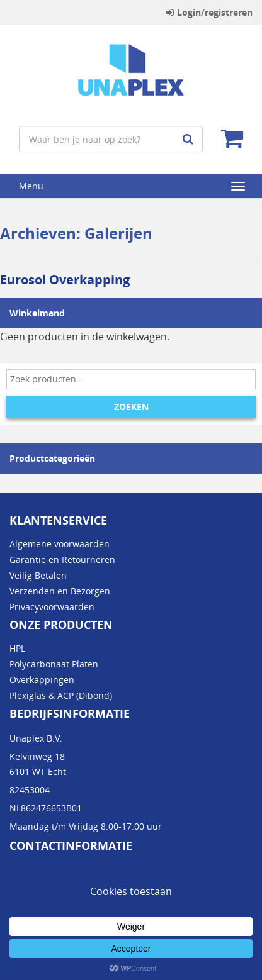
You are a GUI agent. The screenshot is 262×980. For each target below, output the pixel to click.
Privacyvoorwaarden (52, 607)
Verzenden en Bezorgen (60, 591)
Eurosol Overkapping (65, 280)
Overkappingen (42, 680)
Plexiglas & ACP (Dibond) (61, 695)
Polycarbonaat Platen (54, 664)
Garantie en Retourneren (62, 560)
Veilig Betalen (38, 575)
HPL (17, 648)
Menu (31, 186)
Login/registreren (209, 12)
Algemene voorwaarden (60, 544)
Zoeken (131, 407)
